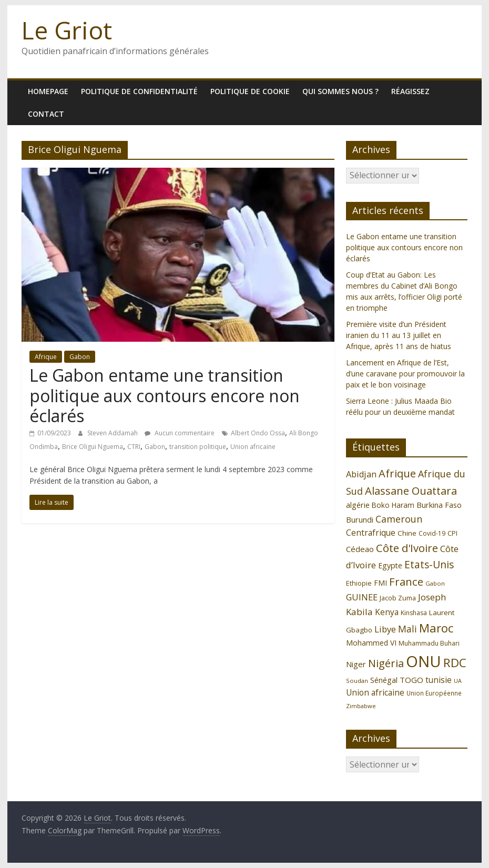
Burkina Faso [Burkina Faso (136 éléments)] (439, 505)
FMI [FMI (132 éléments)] (380, 583)
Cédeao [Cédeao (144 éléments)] (360, 549)
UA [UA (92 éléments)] (458, 681)
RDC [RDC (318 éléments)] (455, 663)
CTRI (134, 447)
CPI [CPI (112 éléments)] (452, 533)
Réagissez (410, 91)
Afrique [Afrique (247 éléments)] (397, 473)
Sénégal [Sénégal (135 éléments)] (384, 680)
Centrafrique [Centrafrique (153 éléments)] (371, 533)
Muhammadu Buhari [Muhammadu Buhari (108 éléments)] (429, 643)
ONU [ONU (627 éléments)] (424, 661)
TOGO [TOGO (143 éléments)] (411, 680)
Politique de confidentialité (139, 91)
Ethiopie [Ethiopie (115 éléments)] (359, 583)
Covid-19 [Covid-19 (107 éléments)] (432, 533)
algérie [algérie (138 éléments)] (358, 505)
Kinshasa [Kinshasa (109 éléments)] (414, 613)
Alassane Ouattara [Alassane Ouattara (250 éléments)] (411, 491)
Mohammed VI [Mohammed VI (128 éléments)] (371, 643)
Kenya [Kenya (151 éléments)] (387, 612)
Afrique (46, 357)
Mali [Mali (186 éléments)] (407, 629)
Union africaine (253, 447)
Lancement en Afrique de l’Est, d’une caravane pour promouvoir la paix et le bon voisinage (405, 374)
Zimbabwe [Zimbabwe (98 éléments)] (361, 706)
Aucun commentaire (180, 433)
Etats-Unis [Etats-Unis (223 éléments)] (429, 564)
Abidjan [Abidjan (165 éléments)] (361, 474)
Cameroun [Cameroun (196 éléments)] (399, 519)
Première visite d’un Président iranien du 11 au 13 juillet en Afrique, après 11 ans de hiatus (399, 335)
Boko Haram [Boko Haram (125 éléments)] (393, 505)
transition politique (198, 447)
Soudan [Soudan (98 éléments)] (357, 681)
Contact (46, 114)
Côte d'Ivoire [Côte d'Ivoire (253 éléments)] (407, 548)
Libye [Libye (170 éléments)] (385, 629)
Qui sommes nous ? (340, 91)
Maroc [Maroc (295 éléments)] (436, 628)
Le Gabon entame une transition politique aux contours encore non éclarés (165, 395)
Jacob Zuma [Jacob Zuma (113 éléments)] (398, 598)
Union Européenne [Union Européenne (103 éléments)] (434, 693)
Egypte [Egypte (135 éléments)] (390, 565)
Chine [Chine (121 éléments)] (407, 533)
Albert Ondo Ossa (258, 433)
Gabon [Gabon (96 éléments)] (435, 583)
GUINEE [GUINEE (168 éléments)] (362, 597)
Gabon (80, 357)
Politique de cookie (250, 91)
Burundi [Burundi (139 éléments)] (360, 519)
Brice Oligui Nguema (93, 447)
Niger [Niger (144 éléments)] (356, 664)
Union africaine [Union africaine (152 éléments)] (375, 693)
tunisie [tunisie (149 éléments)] (439, 680)
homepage (48, 91)
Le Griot (67, 30)
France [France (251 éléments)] (406, 581)
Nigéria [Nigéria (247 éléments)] (386, 663)
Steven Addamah (113, 433)
